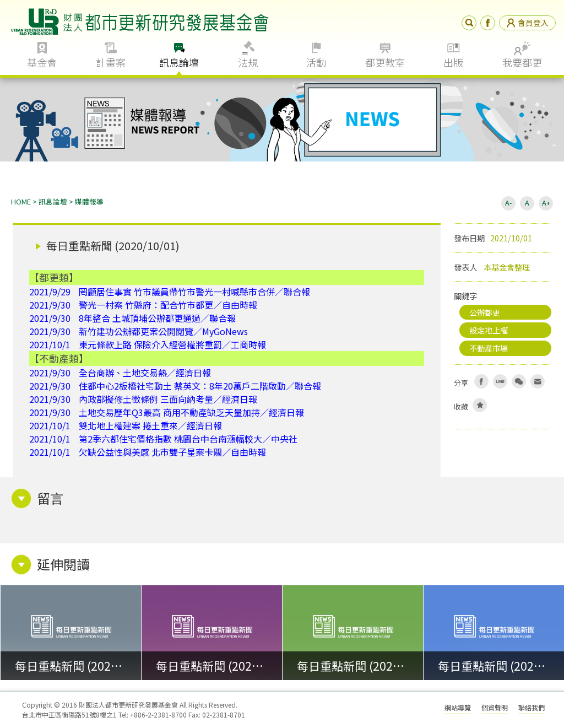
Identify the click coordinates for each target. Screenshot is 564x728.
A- (508, 203)
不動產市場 (489, 348)
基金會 (42, 62)
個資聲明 (495, 707)
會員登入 (527, 23)
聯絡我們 (532, 707)
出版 (453, 62)
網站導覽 (458, 707)
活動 (316, 62)
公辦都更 (485, 312)
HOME (21, 201)
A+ (546, 203)
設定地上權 (489, 330)
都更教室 (385, 62)
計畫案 (111, 62)
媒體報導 (89, 201)
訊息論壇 (179, 62)
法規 (248, 62)
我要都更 (522, 62)
